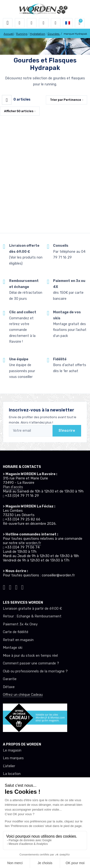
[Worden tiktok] (4, 587)
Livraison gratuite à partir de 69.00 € (32, 609)
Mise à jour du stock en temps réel (30, 656)
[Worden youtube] (23, 587)
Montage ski (13, 648)
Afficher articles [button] (19, 111)
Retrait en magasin (18, 640)
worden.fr (33, 543)
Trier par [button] (66, 100)
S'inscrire (67, 431)
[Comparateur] (56, 23)
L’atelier (9, 766)
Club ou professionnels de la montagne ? (35, 671)
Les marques (13, 758)
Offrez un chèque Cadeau (23, 695)
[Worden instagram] (10, 587)
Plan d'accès (13, 487)
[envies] (44, 23)
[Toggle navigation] (8, 23)
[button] (20, 23)
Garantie (10, 679)
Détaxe (9, 687)
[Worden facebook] (16, 587)
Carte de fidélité (16, 632)
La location (12, 774)
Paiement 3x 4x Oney (20, 624)
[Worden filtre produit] (7, 100)
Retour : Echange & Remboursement (32, 616)
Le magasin (12, 750)
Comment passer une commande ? (31, 663)
